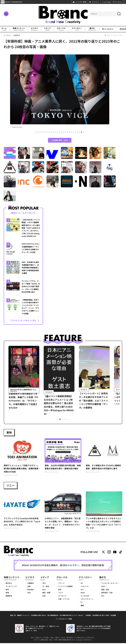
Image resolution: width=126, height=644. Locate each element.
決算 (29, 587)
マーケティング (11, 587)
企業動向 (30, 584)
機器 (82, 606)
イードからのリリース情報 (64, 620)
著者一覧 (13, 616)
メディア (47, 29)
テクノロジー (77, 29)
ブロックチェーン (87, 600)
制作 (7, 590)
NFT (82, 590)
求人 (103, 597)
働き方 (92, 29)
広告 (44, 597)
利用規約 (88, 616)
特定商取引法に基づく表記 (101, 616)
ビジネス (34, 29)
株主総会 (30, 590)
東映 (9, 433)
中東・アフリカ (64, 600)
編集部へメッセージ (23, 616)
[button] (25, 91)
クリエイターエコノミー (110, 584)
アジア (61, 593)
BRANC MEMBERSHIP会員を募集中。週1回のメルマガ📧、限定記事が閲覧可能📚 (63, 566)
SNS (44, 584)
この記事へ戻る (60, 140)
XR (82, 584)
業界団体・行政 (107, 593)
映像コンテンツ (19, 29)
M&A (29, 593)
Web (44, 590)
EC (82, 603)
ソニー (10, 486)
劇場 (7, 593)
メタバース (85, 587)
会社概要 (113, 616)
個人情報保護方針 (53, 616)
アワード (61, 584)
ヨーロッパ (62, 597)
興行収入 (9, 584)
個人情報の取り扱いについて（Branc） (72, 616)
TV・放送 (45, 587)
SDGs (103, 587)
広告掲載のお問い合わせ (38, 616)
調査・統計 (105, 590)
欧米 (60, 590)
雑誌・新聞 (46, 593)
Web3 (83, 593)
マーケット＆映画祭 (65, 587)
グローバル (61, 29)
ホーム (4, 29)
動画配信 (9, 597)
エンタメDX (85, 597)
